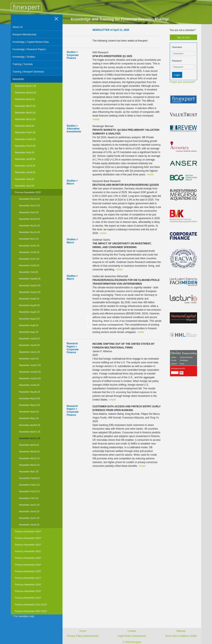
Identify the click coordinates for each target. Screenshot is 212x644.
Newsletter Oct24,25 (29, 252)
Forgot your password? (182, 82)
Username (177, 47)
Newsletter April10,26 (25, 93)
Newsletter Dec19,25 (29, 199)
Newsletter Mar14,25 (29, 465)
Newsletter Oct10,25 (29, 265)
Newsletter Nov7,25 (29, 239)
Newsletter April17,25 (30, 432)
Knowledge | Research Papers (29, 49)
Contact (132, 631)
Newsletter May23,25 (30, 398)
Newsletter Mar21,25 (29, 458)
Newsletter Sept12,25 (30, 292)
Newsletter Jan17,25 (29, 518)
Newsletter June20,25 (30, 372)
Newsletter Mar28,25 (29, 452)
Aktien (174, 357)
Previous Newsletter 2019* (28, 565)
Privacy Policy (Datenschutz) (83, 636)
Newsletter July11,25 (29, 352)
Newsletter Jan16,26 (25, 172)
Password (177, 61)
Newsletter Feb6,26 (25, 152)
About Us (17, 27)
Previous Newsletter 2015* (28, 591)
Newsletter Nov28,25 (29, 219)
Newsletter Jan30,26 (25, 159)
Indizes (174, 364)
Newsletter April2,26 (25, 99)
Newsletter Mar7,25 (29, 472)
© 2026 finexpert (132, 642)
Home (83, 631)
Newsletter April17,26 (25, 86)
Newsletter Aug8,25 (29, 325)
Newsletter (18, 79)
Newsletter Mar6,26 (25, 126)
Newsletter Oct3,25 (29, 272)
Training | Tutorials (23, 64)
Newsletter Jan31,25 (29, 505)
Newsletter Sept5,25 (29, 299)
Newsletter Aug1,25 (29, 332)
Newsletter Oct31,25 (29, 246)
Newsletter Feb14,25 (29, 491)
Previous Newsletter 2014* (28, 598)
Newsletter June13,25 (30, 378)
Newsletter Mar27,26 (25, 106)
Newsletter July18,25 (29, 345)
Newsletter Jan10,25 (29, 525)
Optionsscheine (186, 357)
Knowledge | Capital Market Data (31, 42)
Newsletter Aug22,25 (29, 312)
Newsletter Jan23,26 (25, 166)
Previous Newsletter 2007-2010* (31, 611)
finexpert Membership (24, 34)
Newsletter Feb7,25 (29, 498)
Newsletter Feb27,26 (25, 132)
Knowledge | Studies (24, 57)
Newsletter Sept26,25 (30, 279)
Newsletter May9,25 (29, 412)
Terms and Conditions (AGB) (181, 636)
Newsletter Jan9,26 (24, 179)
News (182, 364)
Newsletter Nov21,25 (29, 226)
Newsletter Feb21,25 (29, 485)
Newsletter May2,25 (29, 418)
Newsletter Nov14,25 (29, 232)
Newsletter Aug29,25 (29, 305)
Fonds (174, 360)
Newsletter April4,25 (29, 445)
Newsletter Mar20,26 (25, 113)
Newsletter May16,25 (30, 405)
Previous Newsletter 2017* (28, 578)
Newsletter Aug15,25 (29, 319)
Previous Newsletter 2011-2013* (31, 605)
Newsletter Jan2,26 (24, 186)
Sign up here (183, 37)
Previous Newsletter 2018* (28, 571)
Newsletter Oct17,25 (29, 259)
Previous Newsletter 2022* (28, 545)
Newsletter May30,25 (30, 392)
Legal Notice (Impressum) (132, 636)
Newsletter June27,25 (30, 365)
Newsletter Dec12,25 (29, 206)
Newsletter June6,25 (29, 385)
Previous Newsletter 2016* (28, 585)
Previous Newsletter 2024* (28, 531)
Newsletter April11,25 (30, 438)
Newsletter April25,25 (30, 425)
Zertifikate (184, 360)
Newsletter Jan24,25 (29, 511)
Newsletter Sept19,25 (30, 285)
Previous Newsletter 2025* (28, 192)
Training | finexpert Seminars (28, 72)
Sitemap (181, 631)
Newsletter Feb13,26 (25, 146)
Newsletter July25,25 (29, 339)
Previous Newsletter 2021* (28, 551)
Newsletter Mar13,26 (25, 119)
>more (96, 119)
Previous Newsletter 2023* (28, 538)
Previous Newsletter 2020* (28, 558)
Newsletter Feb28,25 (29, 478)
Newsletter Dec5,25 (29, 212)
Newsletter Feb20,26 (25, 139)
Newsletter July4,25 (29, 359)
